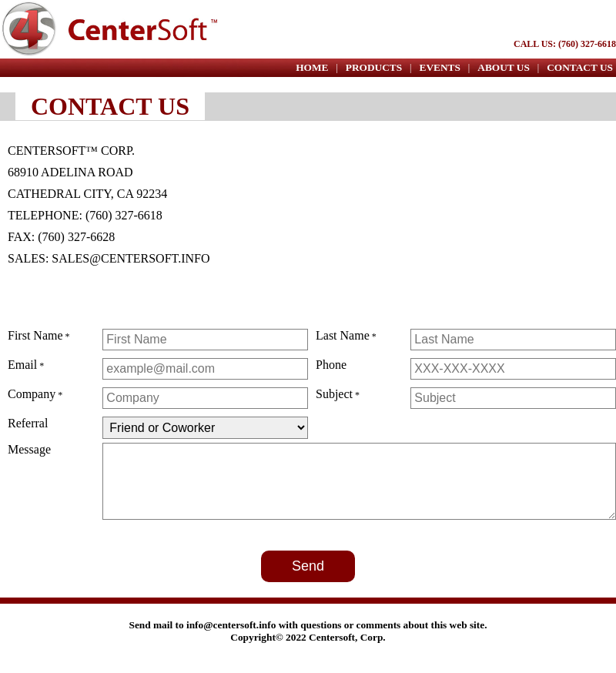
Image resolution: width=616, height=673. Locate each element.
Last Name (343, 335)
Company (32, 394)
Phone (331, 365)
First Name (35, 335)
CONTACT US (580, 67)
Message (29, 449)
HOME (312, 67)
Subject (334, 394)
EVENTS (440, 67)
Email (22, 365)
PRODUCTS (374, 67)
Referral (28, 423)
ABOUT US (504, 67)
